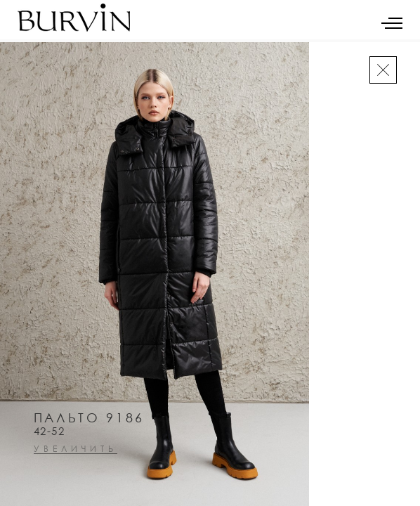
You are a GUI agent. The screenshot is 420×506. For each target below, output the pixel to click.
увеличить (76, 449)
